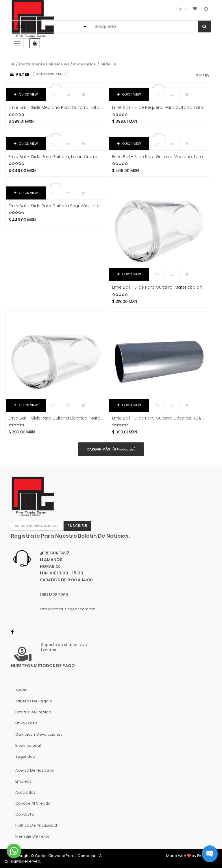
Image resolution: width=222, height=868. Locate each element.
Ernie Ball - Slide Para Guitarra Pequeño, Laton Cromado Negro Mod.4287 (56, 206)
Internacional (28, 745)
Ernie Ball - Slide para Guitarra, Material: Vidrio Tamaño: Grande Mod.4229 (159, 287)
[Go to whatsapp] (14, 851)
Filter (20, 74)
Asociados (25, 792)
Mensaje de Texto (33, 836)
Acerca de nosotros (35, 770)
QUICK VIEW (26, 94)
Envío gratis (26, 723)
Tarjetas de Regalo (34, 701)
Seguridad (25, 756)
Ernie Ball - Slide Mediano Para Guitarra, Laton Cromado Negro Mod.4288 (56, 108)
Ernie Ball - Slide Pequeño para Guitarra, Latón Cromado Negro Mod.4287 (159, 108)
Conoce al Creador (34, 803)
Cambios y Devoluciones (39, 734)
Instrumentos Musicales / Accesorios (58, 64)
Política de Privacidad (36, 825)
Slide (106, 64)
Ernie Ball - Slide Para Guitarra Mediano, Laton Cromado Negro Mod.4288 (159, 157)
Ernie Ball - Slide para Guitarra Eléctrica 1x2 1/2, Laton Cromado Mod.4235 (159, 418)
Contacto (25, 814)
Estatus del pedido (33, 712)
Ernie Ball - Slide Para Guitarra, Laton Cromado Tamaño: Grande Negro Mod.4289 (56, 157)
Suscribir (77, 526)
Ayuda (21, 690)
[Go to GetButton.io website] (14, 862)
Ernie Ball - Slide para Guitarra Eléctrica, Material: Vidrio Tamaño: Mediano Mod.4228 (56, 418)
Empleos (23, 781)
